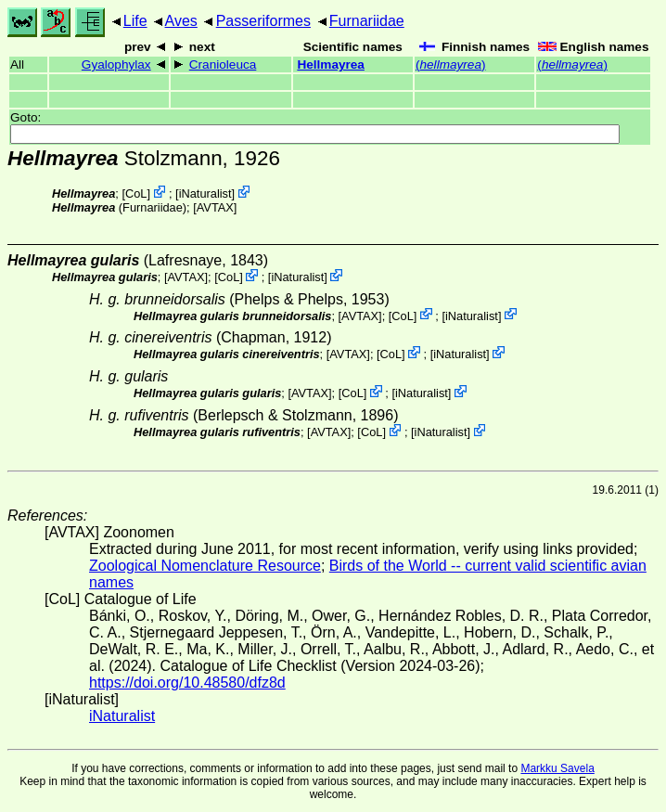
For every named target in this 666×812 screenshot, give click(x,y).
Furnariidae (367, 21)
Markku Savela (557, 768)
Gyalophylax (116, 64)
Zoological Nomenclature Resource (205, 566)
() (451, 64)
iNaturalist (205, 193)
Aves (181, 21)
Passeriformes (263, 21)
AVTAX (215, 207)
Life (135, 21)
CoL (136, 193)
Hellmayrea (331, 64)
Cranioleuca (223, 64)
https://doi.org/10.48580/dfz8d (187, 683)
